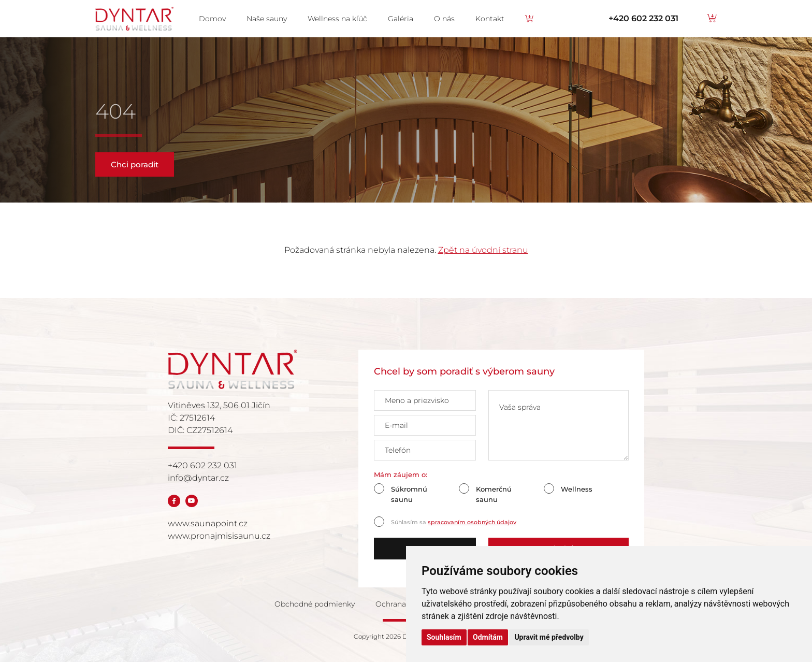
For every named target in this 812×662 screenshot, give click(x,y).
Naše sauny (267, 19)
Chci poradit (135, 164)
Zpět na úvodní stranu (483, 250)
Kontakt (490, 19)
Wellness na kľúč (337, 19)
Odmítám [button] (488, 637)
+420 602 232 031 (643, 18)
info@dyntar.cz (198, 478)
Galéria (401, 19)
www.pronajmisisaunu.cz (219, 536)
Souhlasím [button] (444, 637)
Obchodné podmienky (315, 604)
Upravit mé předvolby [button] (549, 637)
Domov (212, 19)
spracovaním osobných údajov (472, 522)
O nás (444, 19)
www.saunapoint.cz (208, 523)
